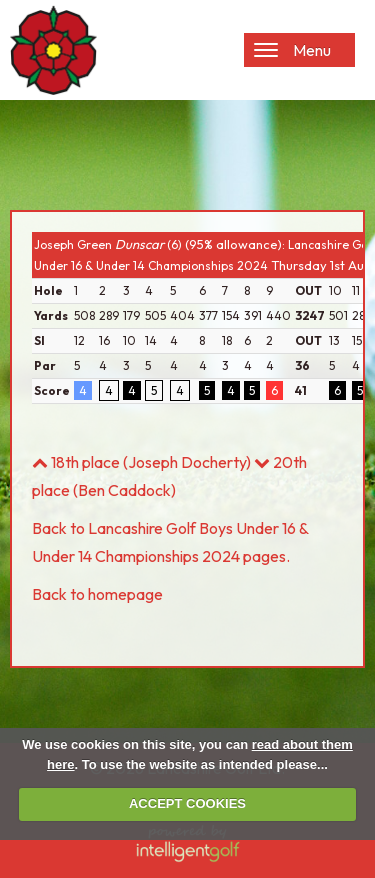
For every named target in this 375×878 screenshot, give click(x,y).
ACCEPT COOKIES (187, 803)
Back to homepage (97, 594)
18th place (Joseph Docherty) (141, 462)
